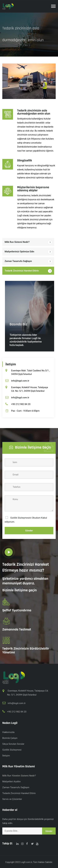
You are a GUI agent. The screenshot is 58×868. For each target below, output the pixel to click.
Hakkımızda (8, 732)
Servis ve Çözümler (12, 799)
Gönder (29, 531)
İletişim (6, 756)
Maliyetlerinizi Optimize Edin (19, 252)
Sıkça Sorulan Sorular (13, 744)
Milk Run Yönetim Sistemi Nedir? (19, 776)
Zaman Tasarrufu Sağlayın (18, 261)
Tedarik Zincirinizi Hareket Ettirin (22, 271)
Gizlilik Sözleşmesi (12, 750)
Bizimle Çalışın (10, 738)
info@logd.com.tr (20, 381)
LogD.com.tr (26, 862)
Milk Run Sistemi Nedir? (17, 242)
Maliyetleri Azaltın (12, 782)
